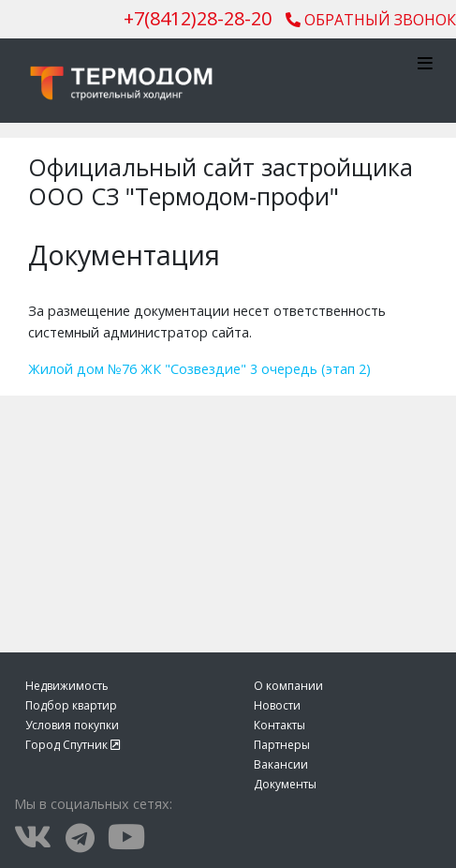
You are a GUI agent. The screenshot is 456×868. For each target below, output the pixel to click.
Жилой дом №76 (82, 369)
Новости (277, 705)
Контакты (279, 725)
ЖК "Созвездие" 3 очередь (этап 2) (256, 369)
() (198, 18)
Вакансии (281, 764)
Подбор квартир (71, 705)
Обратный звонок (371, 20)
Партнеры (282, 745)
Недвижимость (67, 686)
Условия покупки (72, 725)
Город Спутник (73, 745)
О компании (288, 686)
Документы (285, 784)
